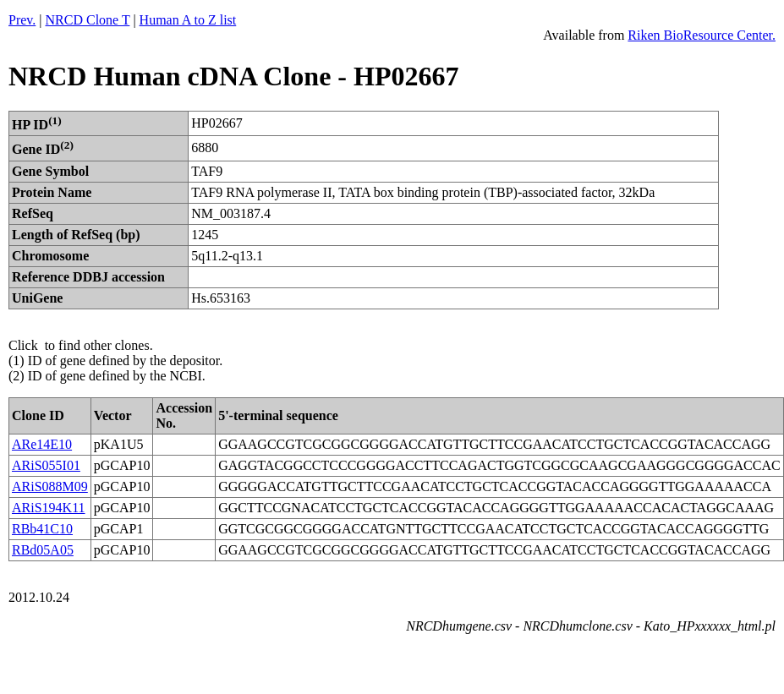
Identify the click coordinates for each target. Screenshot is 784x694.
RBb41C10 (42, 529)
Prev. (22, 20)
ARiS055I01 (46, 465)
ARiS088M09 (50, 486)
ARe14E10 (42, 444)
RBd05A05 (43, 550)
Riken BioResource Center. (702, 35)
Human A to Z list (188, 20)
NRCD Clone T (88, 20)
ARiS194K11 (49, 508)
